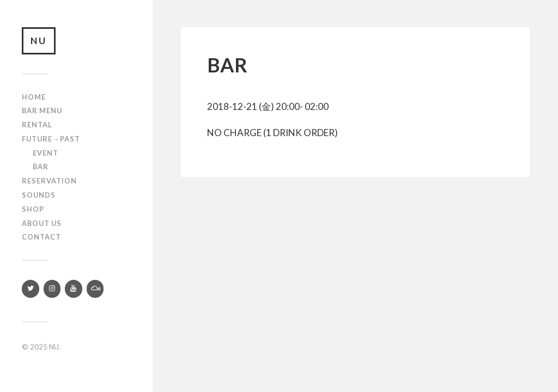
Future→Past (51, 139)
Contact (41, 237)
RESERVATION (49, 181)
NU (39, 41)
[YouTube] (74, 289)
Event (46, 153)
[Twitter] (31, 289)
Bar (41, 167)
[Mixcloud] (95, 289)
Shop (33, 209)
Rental (37, 125)
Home (34, 97)
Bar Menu (42, 111)
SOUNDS (39, 195)
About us (42, 223)
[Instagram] (52, 289)
